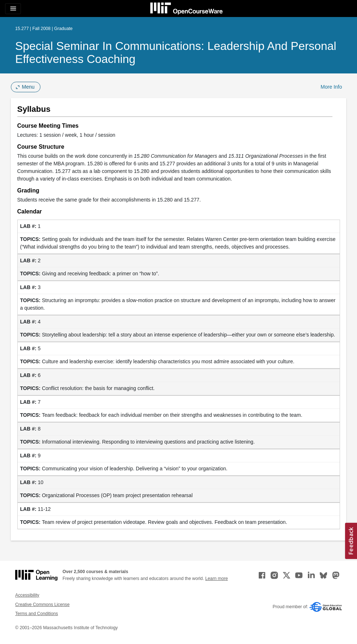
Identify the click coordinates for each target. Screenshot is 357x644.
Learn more (217, 579)
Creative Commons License (42, 605)
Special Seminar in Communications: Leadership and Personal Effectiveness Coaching (176, 52)
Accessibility (27, 595)
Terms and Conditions (36, 614)
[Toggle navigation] (13, 9)
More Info (331, 87)
